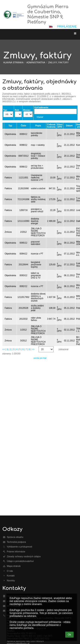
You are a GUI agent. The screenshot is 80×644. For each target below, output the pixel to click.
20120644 (24, 265)
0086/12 (23, 167)
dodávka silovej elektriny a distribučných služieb (38, 297)
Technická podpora (16, 542)
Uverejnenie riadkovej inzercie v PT (37, 178)
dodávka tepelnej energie (35, 221)
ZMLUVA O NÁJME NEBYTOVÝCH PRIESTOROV (38, 232)
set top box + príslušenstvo (37, 167)
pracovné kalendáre (36, 243)
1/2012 (24, 330)
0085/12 (23, 243)
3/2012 (24, 341)
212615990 (23, 188)
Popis (38, 126)
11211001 (24, 178)
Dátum (69, 126)
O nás (10, 571)
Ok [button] (69, 635)
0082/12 (23, 286)
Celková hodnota (51, 126)
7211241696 (23, 199)
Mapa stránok (14, 566)
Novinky (11, 580)
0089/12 (23, 134)
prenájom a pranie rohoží (37, 210)
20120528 (24, 308)
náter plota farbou (36, 319)
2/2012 (24, 232)
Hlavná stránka (13, 62)
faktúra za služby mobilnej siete (38, 199)
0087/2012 (23, 156)
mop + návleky (38, 145)
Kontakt (11, 576)
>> (33, 349)
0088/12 (23, 145)
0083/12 (23, 275)
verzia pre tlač (40, 358)
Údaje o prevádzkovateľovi (20, 561)
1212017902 (23, 297)
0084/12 (23, 254)
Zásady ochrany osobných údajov (24, 556)
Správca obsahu (15, 537)
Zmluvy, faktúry (58, 62)
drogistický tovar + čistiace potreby (38, 156)
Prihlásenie (67, 26)
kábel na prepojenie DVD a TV (36, 275)
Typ (10, 126)
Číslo (23, 126)
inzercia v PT (37, 254)
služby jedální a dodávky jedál (37, 308)
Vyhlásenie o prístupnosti (20, 547)
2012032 (23, 319)
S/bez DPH (60, 126)
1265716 (23, 210)
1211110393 (23, 221)
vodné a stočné (38, 188)
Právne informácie (16, 552)
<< (4, 349)
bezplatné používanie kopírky (36, 265)
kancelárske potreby (37, 134)
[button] (51, 26)
